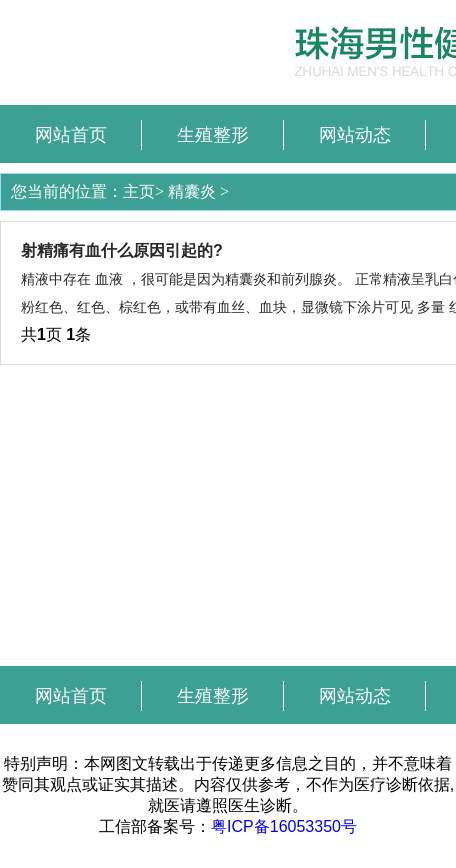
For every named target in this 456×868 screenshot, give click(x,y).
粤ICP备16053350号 (284, 826)
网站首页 (71, 135)
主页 (139, 191)
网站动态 (355, 135)
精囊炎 (192, 191)
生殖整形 (213, 135)
